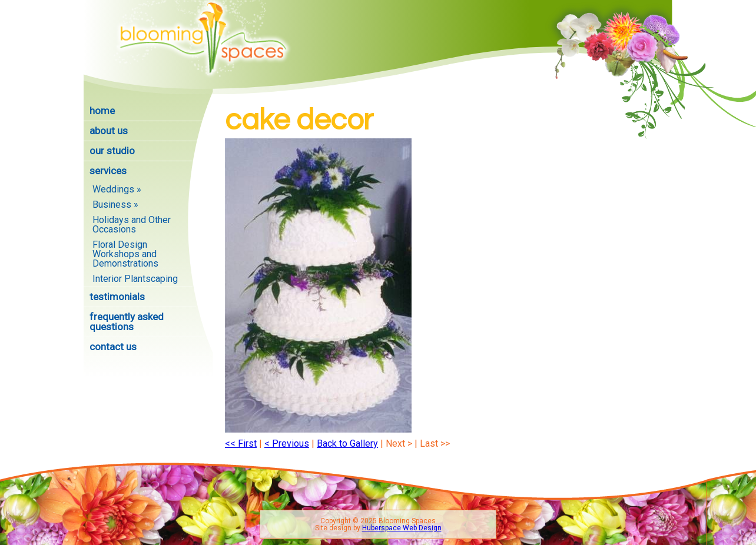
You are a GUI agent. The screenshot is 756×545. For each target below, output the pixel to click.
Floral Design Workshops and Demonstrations (125, 254)
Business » (115, 205)
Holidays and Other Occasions (132, 225)
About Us (109, 131)
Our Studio (112, 151)
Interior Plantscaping (135, 279)
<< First (241, 443)
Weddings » (117, 189)
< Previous (287, 443)
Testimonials (117, 297)
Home (102, 111)
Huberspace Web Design (402, 528)
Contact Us (113, 347)
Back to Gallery (347, 443)
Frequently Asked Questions (127, 322)
